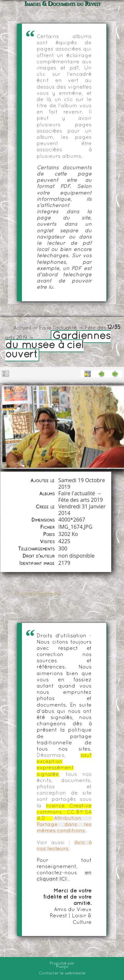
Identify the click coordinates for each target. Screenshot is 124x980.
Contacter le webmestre (62, 973)
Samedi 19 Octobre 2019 (82, 483)
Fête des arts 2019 (80, 500)
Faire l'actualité (58, 328)
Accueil (22, 328)
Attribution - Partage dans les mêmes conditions (64, 825)
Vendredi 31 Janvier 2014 (82, 510)
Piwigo (62, 967)
